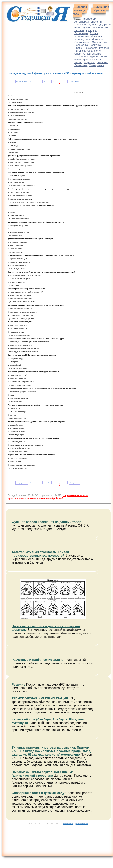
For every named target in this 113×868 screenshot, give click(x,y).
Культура (91, 30)
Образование (82, 42)
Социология (94, 51)
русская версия (68, 824)
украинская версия (81, 824)
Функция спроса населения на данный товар (46, 522)
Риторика (80, 51)
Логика (94, 33)
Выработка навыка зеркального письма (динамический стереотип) (43, 774)
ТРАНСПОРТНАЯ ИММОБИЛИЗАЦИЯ (40, 698)
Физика (104, 57)
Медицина (97, 36)
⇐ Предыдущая (22, 81)
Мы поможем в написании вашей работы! (39, 498)
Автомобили (89, 19)
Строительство (92, 54)
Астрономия (82, 22)
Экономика (81, 65)
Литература (81, 33)
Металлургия (82, 39)
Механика (97, 39)
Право (78, 48)
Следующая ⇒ (74, 81)
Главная (81, 7)
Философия (81, 60)
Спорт (78, 54)
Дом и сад (95, 25)
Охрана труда (100, 42)
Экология (102, 62)
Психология (90, 48)
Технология (81, 57)
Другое (87, 27)
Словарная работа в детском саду (38, 793)
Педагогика (81, 45)
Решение (18, 684)
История (79, 30)
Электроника (97, 65)
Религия (104, 48)
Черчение (90, 62)
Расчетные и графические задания (39, 660)
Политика (95, 45)
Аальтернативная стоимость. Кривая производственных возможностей (40, 554)
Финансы (95, 60)
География (81, 25)
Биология (96, 22)
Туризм (94, 57)
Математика (82, 36)
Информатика (101, 27)
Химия (78, 62)
